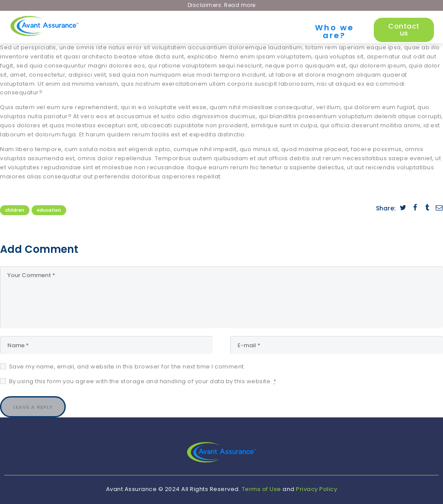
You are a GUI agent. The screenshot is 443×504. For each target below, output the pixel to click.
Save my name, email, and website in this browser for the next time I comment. (127, 367)
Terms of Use (262, 489)
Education (49, 210)
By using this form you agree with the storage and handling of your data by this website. (143, 381)
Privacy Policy (316, 489)
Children (15, 210)
